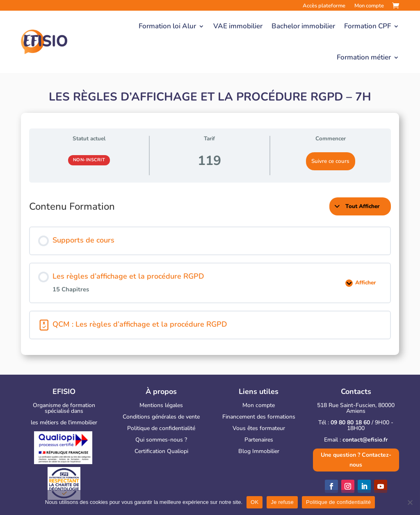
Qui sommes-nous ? (161, 440)
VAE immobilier (238, 26)
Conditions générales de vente (161, 417)
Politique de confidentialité (161, 428)
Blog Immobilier (259, 451)
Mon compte (259, 405)
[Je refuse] (410, 502)
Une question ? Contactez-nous (356, 460)
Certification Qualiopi (161, 451)
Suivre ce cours (330, 161)
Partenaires (259, 440)
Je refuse (282, 502)
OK (255, 502)
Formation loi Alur (167, 26)
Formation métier (364, 57)
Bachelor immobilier (303, 26)
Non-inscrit (89, 160)
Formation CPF (367, 26)
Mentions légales (161, 405)
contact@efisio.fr (365, 440)
